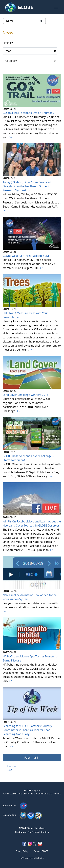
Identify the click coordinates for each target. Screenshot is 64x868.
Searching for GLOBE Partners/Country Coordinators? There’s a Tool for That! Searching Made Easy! (27, 730)
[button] (56, 7)
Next (9, 770)
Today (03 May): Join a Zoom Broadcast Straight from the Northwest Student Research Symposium (27, 186)
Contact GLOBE (41, 851)
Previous (11, 766)
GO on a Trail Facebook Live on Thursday (28, 113)
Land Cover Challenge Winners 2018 (25, 395)
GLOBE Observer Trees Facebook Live (26, 256)
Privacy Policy (22, 851)
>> (11, 137)
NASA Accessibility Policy (32, 858)
